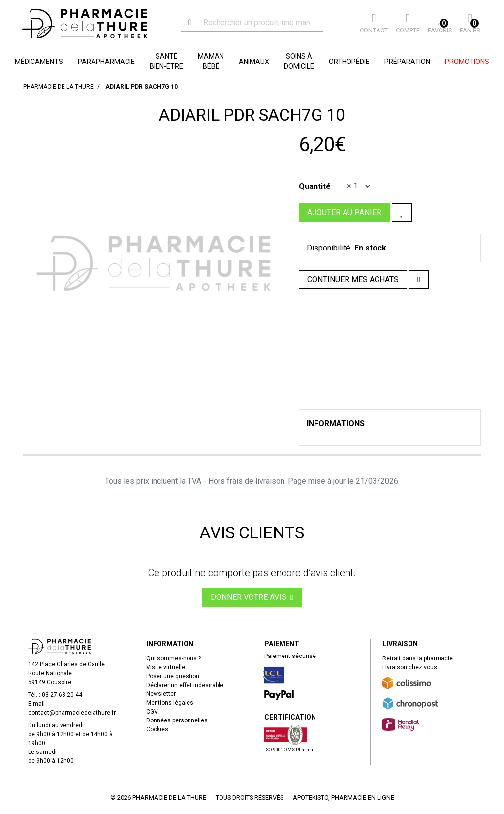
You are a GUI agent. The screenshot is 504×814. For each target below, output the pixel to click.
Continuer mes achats (353, 279)
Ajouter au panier (344, 212)
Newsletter (161, 694)
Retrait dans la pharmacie (418, 658)
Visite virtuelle (166, 667)
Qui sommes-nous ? (173, 658)
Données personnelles (177, 720)
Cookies (157, 729)
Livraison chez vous (410, 667)
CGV (152, 712)
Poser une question (173, 676)
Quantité (315, 186)
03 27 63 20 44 (62, 695)
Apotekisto (344, 798)
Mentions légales (170, 703)
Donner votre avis (252, 597)
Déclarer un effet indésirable (185, 685)
